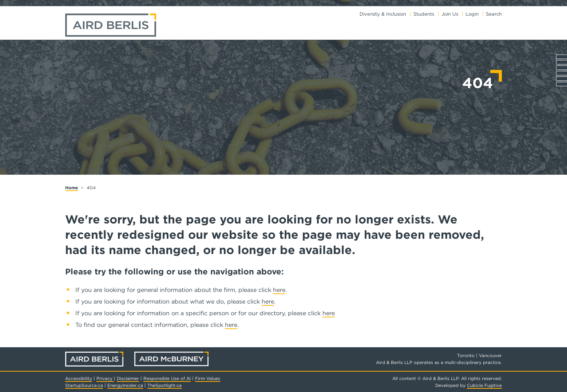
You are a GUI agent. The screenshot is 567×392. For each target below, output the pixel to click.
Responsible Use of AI (167, 378)
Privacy (105, 378)
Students (424, 14)
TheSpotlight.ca (164, 385)
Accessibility (79, 378)
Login (472, 14)
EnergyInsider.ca (125, 385)
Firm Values (208, 378)
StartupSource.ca (84, 385)
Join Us (450, 14)
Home (72, 188)
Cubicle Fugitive (484, 385)
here (279, 290)
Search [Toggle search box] (494, 14)
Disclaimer (128, 378)
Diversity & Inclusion (383, 14)
